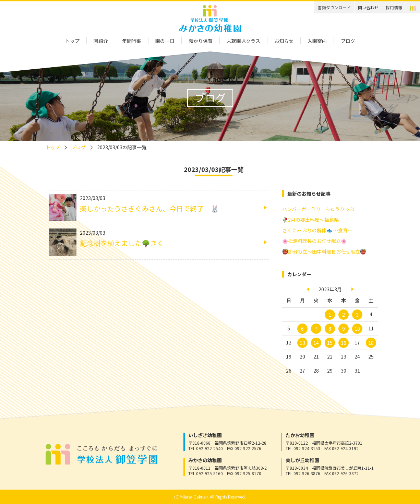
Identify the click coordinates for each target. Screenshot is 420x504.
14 (316, 343)
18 (371, 343)
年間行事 (132, 41)
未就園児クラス (243, 41)
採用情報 (394, 7)
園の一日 (165, 41)
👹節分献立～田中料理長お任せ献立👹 (324, 251)
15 (330, 343)
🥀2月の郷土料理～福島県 (310, 220)
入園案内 (317, 41)
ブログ (348, 41)
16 (344, 343)
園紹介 (101, 41)
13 (302, 343)
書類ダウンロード (334, 7)
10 (357, 329)
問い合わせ (368, 7)
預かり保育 (201, 41)
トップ (72, 41)
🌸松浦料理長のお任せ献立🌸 (314, 241)
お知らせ (284, 41)
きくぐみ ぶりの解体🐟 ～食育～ (317, 230)
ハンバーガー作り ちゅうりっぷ (318, 209)
